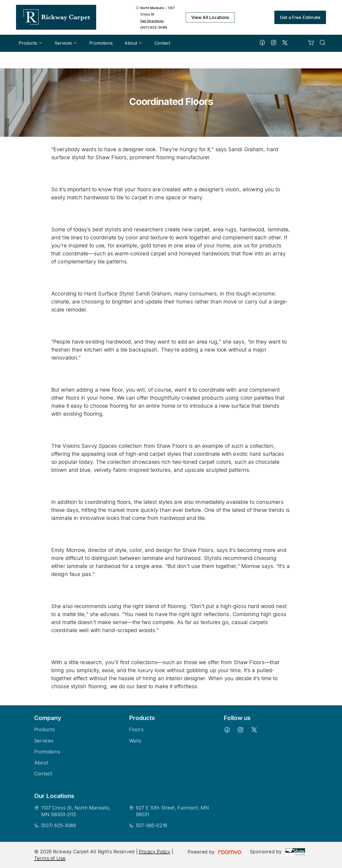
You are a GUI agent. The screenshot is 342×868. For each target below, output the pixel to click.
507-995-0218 (151, 825)
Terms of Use (50, 858)
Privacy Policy (155, 852)
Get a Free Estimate (300, 17)
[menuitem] (31, 43)
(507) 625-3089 (154, 27)
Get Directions (152, 21)
